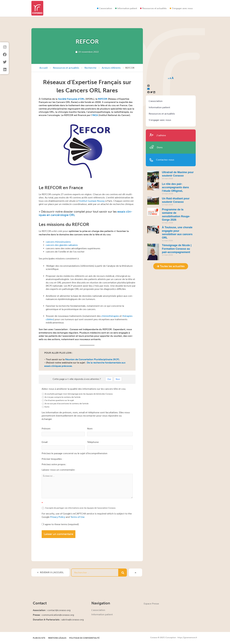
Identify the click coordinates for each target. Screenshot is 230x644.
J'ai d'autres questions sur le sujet (58, 400)
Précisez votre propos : (54, 464)
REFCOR (103, 99)
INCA (95, 115)
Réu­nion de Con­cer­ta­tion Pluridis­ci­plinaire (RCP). (92, 359)
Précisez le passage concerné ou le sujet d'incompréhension (75, 453)
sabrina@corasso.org (72, 620)
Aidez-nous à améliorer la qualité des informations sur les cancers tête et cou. (84, 389)
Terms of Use (77, 517)
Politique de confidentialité (84, 638)
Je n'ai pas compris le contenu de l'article (61, 397)
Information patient (127, 8)
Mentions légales (57, 638)
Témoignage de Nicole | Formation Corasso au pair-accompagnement (177, 249)
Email (45, 442)
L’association (106, 8)
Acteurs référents (111, 68)
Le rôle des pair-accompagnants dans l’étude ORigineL (175, 187)
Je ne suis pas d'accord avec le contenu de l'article (65, 404)
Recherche (90, 68)
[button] (148, 92)
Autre (46, 407)
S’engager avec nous (182, 8)
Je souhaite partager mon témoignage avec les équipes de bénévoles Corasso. (78, 394)
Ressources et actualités (154, 8)
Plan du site (39, 638)
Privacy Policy (58, 517)
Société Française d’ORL (71, 99)
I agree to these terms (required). (61, 524)
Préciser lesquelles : (52, 459)
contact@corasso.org (59, 610)
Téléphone (93, 442)
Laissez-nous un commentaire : (59, 470)
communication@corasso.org (58, 615)
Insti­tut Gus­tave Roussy (92, 201)
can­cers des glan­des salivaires (62, 245)
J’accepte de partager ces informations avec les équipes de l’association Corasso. (79, 508)
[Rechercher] (123, 573)
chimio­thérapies (110, 316)
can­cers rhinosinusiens (58, 242)
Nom (90, 429)
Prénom (46, 429)
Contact (40, 603)
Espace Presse (151, 604)
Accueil (43, 68)
